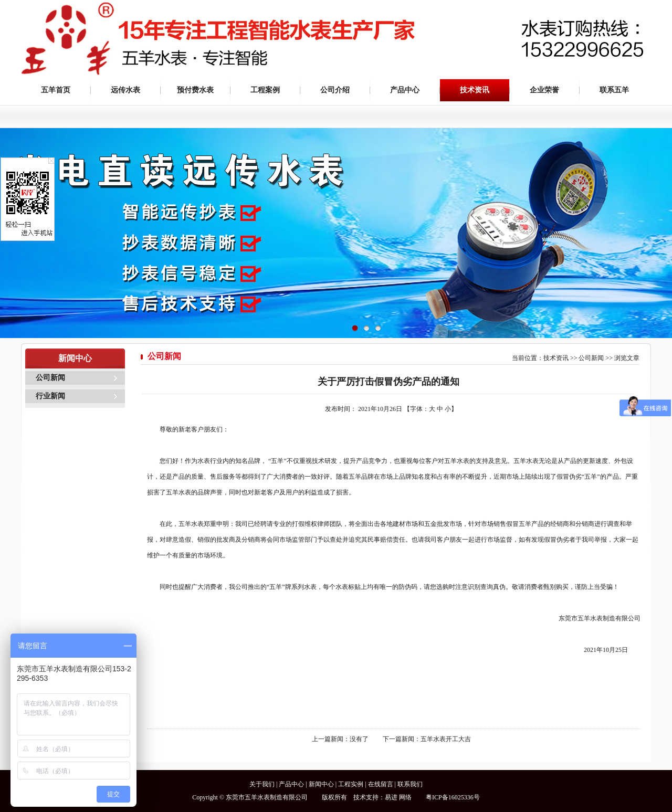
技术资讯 (475, 90)
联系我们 (410, 784)
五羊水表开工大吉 (446, 739)
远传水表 (125, 90)
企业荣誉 (544, 90)
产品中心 (405, 90)
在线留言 (381, 784)
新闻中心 (321, 784)
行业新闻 (50, 396)
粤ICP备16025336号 (453, 797)
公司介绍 (335, 90)
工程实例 (351, 784)
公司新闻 (50, 378)
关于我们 (262, 784)
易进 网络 (398, 797)
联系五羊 (614, 90)
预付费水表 (195, 90)
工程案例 (265, 90)
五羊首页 (56, 90)
